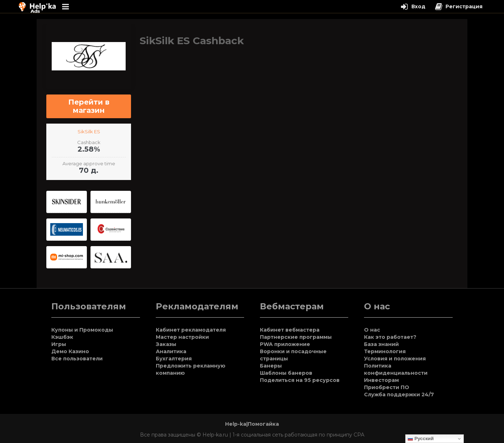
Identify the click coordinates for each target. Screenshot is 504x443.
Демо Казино (70, 351)
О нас (372, 330)
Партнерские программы (296, 337)
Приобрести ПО (387, 387)
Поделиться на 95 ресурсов (300, 380)
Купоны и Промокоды (82, 330)
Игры (59, 344)
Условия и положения (395, 359)
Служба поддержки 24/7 (399, 394)
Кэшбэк (62, 337)
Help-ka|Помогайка (252, 424)
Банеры (271, 366)
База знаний (381, 344)
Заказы (166, 344)
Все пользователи (77, 359)
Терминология (385, 351)
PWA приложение (285, 344)
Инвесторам (381, 380)
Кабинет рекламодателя (191, 330)
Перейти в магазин (89, 106)
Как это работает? (390, 337)
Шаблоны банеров (286, 373)
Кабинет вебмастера (290, 330)
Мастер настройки (182, 337)
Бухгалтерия (174, 359)
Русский (421, 439)
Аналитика (171, 351)
